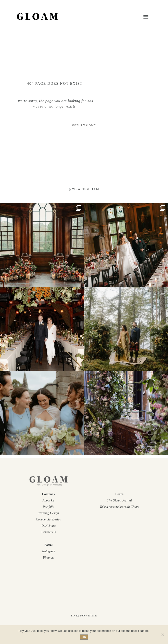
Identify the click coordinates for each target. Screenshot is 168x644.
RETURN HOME (84, 125)
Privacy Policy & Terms (84, 616)
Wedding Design (49, 513)
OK (84, 637)
